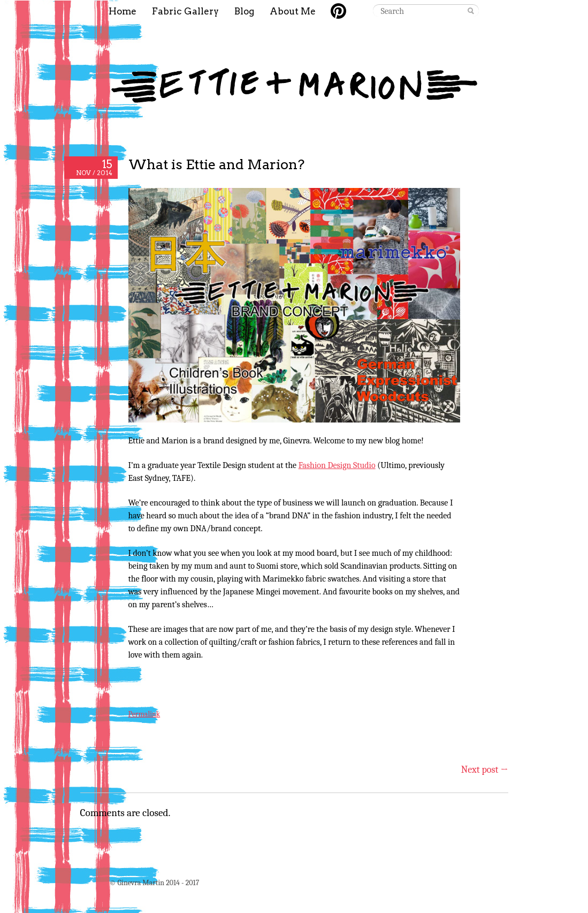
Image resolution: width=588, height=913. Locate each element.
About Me (293, 11)
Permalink (144, 714)
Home (123, 11)
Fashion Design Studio (337, 465)
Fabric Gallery (185, 11)
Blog (244, 11)
